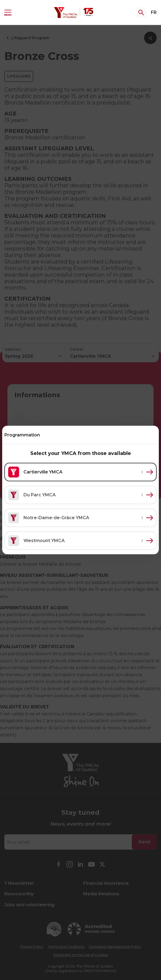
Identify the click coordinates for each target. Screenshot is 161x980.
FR (154, 12)
